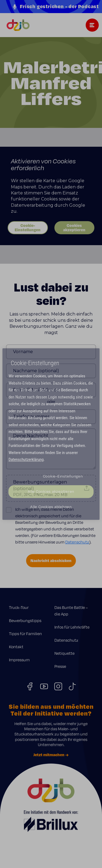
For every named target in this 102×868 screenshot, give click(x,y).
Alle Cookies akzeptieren (51, 491)
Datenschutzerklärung (26, 460)
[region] (51, 434)
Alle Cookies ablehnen (51, 507)
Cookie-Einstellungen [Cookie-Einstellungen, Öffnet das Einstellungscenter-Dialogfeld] (63, 476)
